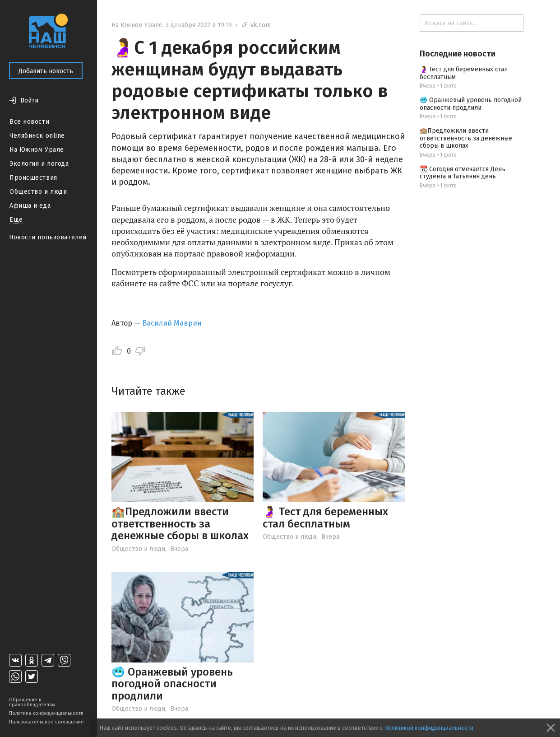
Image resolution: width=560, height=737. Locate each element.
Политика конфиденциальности (46, 713)
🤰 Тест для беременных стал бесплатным (325, 518)
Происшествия (33, 178)
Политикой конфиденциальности (429, 728)
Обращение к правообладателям (32, 702)
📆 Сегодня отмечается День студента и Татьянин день (463, 173)
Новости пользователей (48, 237)
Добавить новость (46, 71)
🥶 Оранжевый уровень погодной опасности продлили (172, 684)
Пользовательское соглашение (46, 722)
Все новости (29, 122)
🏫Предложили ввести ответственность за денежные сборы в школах (180, 524)
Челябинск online (37, 136)
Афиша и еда (30, 206)
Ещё (16, 220)
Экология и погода (39, 164)
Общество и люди (38, 192)
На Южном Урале (37, 150)
